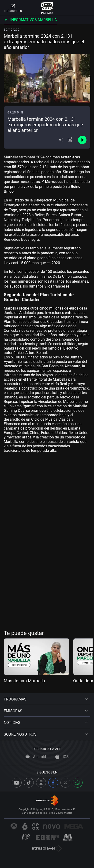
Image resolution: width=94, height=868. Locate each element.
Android (36, 757)
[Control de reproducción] (82, 140)
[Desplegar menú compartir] (61, 140)
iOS (62, 757)
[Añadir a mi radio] (70, 140)
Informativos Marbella (30, 20)
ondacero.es (13, 8)
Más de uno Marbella (24, 681)
